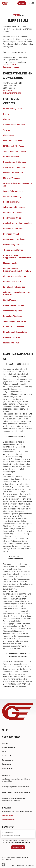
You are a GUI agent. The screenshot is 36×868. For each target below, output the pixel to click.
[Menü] (33, 3)
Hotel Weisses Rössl (12, 337)
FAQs (4, 752)
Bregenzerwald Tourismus (14, 239)
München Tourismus (12, 178)
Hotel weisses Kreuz (12, 218)
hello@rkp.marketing (12, 93)
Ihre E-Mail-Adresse (7, 832)
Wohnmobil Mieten (9, 748)
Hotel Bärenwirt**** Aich (14, 305)
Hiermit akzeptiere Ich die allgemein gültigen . (18, 841)
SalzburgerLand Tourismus (14, 151)
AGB (13, 866)
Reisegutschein (7, 760)
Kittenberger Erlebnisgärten (15, 332)
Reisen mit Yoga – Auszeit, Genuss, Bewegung (16, 792)
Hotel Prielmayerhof (12, 202)
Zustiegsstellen (7, 756)
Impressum (20, 866)
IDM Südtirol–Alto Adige (14, 146)
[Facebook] (3, 730)
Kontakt (22, 3)
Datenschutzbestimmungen (20, 843)
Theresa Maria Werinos (13, 250)
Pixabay (7, 119)
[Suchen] (29, 3)
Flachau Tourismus (11, 343)
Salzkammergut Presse (13, 245)
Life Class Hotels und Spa (14, 287)
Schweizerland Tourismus (14, 207)
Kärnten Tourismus (11, 157)
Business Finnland (11, 234)
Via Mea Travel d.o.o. (12, 282)
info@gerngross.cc (11, 67)
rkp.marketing (9, 90)
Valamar (7, 130)
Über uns (5, 744)
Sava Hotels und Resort (13, 141)
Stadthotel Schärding (12, 197)
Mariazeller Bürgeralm (13, 311)
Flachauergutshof (11, 263)
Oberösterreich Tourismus (14, 125)
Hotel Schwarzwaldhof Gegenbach (18, 223)
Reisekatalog (7, 764)
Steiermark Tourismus (12, 213)
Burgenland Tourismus (13, 316)
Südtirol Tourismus (11, 300)
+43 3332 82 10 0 (8, 816)
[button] (3, 865)
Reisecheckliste (8, 768)
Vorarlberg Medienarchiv (14, 327)
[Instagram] (7, 730)
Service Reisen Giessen (13, 191)
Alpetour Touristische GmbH (15, 276)
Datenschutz (30, 866)
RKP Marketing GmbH (13, 109)
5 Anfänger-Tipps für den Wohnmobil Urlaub (16, 787)
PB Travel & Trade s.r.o (13, 229)
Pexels (6, 114)
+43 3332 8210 (9, 65)
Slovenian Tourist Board (13, 173)
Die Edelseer (8, 135)
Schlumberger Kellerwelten (15, 321)
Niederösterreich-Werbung (14, 162)
